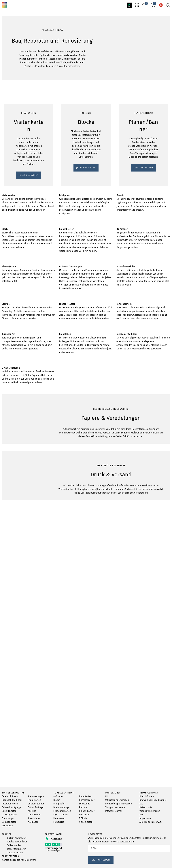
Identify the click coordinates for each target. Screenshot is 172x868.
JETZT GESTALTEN (14, 238)
